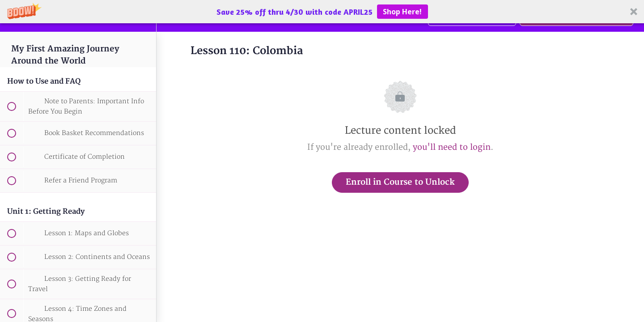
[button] (322, 12)
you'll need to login (452, 147)
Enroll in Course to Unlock (400, 182)
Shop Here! (402, 12)
